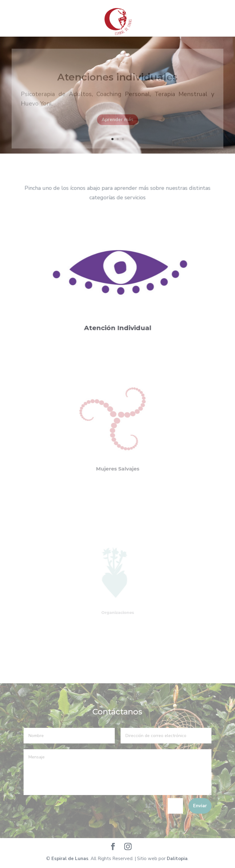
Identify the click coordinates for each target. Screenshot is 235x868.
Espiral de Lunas (70, 859)
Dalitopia (177, 859)
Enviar (200, 806)
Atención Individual (117, 323)
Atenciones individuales (117, 80)
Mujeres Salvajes (117, 461)
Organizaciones (118, 608)
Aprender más (117, 122)
